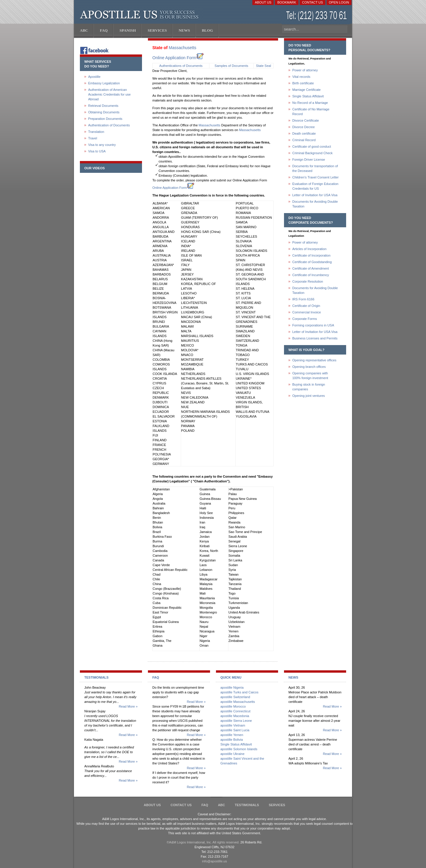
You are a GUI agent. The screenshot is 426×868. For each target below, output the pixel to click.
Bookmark (287, 2)
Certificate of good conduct (312, 146)
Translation (96, 132)
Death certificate (304, 133)
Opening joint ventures (309, 396)
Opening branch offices (309, 367)
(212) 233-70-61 (317, 16)
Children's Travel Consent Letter (316, 177)
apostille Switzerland (235, 697)
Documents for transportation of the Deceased (315, 168)
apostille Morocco (233, 706)
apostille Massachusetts (238, 702)
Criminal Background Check (312, 153)
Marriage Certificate (306, 90)
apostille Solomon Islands (239, 749)
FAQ (205, 805)
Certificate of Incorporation (311, 255)
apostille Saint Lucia (235, 730)
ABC (222, 805)
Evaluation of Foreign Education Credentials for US (315, 186)
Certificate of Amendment (311, 268)
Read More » (128, 706)
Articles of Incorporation (309, 249)
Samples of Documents (231, 66)
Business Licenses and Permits (315, 338)
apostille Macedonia (235, 716)
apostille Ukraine (232, 754)
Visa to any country (102, 145)
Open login (339, 2)
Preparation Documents (105, 119)
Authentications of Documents (181, 66)
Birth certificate (303, 83)
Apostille (94, 77)
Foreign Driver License (309, 160)
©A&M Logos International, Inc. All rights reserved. (203, 842)
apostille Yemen (232, 735)
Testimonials (247, 805)
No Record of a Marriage (310, 103)
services (277, 805)
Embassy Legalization (104, 83)
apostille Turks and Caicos (239, 692)
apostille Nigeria (232, 687)
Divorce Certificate (306, 120)
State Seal (263, 66)
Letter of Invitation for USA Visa (315, 195)
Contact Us (313, 2)
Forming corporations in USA (313, 325)
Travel (93, 138)
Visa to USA (97, 151)
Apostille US (140, 15)
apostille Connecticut (235, 711)
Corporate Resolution (308, 281)
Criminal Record (304, 140)
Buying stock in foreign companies (309, 387)
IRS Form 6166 (303, 299)
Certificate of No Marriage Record (311, 112)
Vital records (301, 77)
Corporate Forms (305, 319)
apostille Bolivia (232, 740)
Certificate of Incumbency (311, 275)
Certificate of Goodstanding (312, 262)
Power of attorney (305, 70)
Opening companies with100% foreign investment (310, 376)
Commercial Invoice (307, 312)
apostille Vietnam (233, 725)
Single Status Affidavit (308, 96)
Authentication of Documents (109, 125)
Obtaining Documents (104, 112)
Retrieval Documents (103, 106)
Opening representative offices (314, 360)
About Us (263, 2)
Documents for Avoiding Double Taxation (315, 204)
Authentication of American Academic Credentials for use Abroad (109, 94)
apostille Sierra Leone (236, 721)
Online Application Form (178, 58)
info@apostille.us (214, 861)
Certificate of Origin (306, 306)
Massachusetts (182, 48)
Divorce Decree (304, 127)
